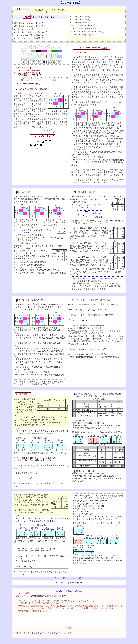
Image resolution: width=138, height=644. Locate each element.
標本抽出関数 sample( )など (82, 34)
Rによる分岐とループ (79, 23)
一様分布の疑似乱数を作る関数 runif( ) (87, 31)
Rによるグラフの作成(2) (81, 20)
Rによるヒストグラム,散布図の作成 (30, 38)
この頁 (37, 638)
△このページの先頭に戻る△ (69, 593)
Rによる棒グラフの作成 (25, 29)
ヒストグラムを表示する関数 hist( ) (30, 35)
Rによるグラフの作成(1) (81, 17)
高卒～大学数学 (58, 10)
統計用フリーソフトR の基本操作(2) (30, 26)
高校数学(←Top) (42, 10)
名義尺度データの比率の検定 (83, 26)
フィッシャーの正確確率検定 (83, 29)
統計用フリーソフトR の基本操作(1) (30, 23)
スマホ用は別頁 (70, 3)
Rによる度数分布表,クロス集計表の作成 (32, 32)
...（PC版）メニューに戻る (69, 581)
